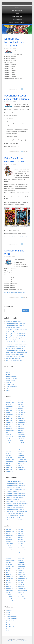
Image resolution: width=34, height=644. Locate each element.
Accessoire (9, 370)
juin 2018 (8, 416)
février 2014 (9, 457)
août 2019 (21, 410)
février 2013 (21, 467)
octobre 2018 (10, 414)
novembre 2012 (10, 471)
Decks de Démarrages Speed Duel (15, 356)
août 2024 (9, 400)
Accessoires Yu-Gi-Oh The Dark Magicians (17, 344)
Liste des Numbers (17, 20)
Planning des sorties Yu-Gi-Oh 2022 (15, 334)
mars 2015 (21, 443)
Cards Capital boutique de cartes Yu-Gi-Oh (18, 641)
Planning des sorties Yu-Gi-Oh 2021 (15, 336)
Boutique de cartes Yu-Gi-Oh (17, 23)
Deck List (17, 4)
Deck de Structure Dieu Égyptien (15, 338)
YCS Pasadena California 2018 (14, 360)
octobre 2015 (22, 437)
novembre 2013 (22, 459)
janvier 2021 (9, 408)
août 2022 (21, 402)
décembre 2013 (10, 459)
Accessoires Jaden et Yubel (13, 322)
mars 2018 (9, 418)
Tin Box (17, 13)
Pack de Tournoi (10, 384)
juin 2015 (8, 441)
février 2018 (21, 418)
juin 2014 (8, 453)
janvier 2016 (21, 435)
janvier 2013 (9, 469)
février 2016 (9, 435)
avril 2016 (9, 433)
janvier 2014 (21, 457)
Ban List (8, 372)
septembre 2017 (22, 422)
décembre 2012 (22, 469)
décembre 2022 (10, 402)
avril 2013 (21, 465)
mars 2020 (9, 410)
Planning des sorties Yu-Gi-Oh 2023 (15, 326)
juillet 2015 (21, 439)
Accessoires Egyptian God (13, 340)
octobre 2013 (10, 461)
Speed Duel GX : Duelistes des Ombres (16, 330)
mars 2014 (21, 455)
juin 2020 (21, 408)
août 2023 (21, 400)
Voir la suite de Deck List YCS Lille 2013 (15, 292)
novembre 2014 (22, 447)
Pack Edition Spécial (17, 10)
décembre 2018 (22, 412)
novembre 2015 (10, 437)
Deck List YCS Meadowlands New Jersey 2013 (14, 42)
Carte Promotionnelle (12, 376)
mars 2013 (9, 467)
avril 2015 (9, 443)
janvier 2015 (21, 445)
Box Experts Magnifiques (13, 332)
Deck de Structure (17, 16)
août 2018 (21, 414)
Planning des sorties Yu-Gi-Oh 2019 (15, 350)
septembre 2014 (22, 449)
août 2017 (9, 425)
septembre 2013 (22, 461)
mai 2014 (21, 453)
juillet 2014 (21, 451)
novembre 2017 (10, 422)
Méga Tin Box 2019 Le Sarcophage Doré (17, 352)
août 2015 (9, 439)
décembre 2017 (22, 420)
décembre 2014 (10, 447)
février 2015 (9, 445)
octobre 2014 (10, 449)
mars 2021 (21, 406)
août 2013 (9, 463)
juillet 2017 (21, 425)
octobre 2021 (10, 406)
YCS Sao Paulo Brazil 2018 (13, 358)
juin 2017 (8, 427)
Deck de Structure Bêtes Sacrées (15, 348)
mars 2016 (21, 433)
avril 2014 (9, 455)
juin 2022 (8, 404)
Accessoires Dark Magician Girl (14, 328)
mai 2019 (8, 412)
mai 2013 (8, 465)
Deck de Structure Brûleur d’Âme (15, 354)
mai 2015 (21, 441)
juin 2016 (21, 431)
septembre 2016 (10, 431)
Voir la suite (26, 89)
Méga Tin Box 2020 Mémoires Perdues (16, 342)
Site (7, 388)
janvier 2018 (9, 420)
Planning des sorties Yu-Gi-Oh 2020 (15, 346)
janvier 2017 (21, 429)
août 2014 (9, 451)
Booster (17, 7)
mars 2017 (9, 429)
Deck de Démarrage (11, 378)
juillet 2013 (21, 463)
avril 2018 (21, 416)
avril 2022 (21, 404)
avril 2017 (21, 427)
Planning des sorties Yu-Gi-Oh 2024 (15, 324)
